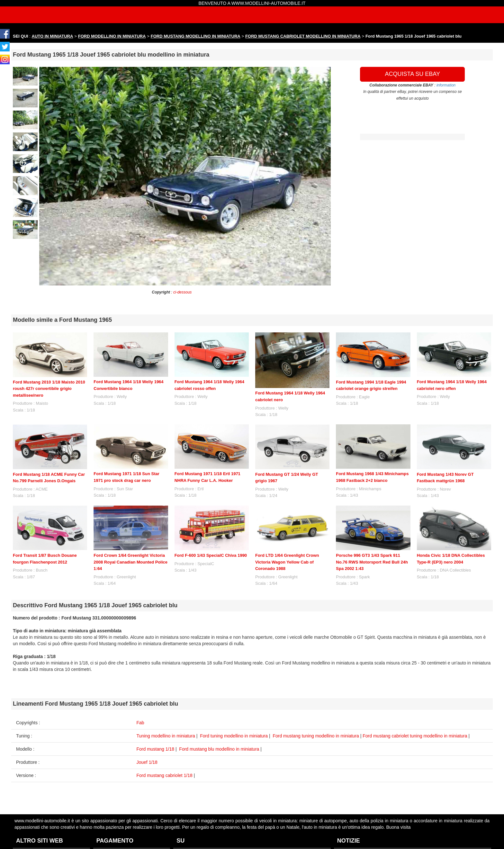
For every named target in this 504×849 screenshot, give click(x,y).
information (446, 85)
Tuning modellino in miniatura (166, 736)
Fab (140, 723)
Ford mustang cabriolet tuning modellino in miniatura (415, 736)
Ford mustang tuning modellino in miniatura (316, 736)
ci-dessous (182, 292)
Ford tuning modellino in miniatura (234, 736)
